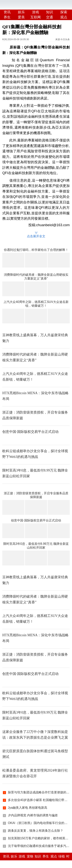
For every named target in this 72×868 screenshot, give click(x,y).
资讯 (7, 12)
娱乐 (21, 12)
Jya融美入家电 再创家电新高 (28, 808)
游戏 (36, 12)
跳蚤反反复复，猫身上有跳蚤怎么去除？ (36, 831)
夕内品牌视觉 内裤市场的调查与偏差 (33, 815)
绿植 (62, 856)
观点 (54, 856)
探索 (64, 12)
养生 (7, 17)
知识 (50, 12)
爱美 (21, 17)
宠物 (30, 856)
